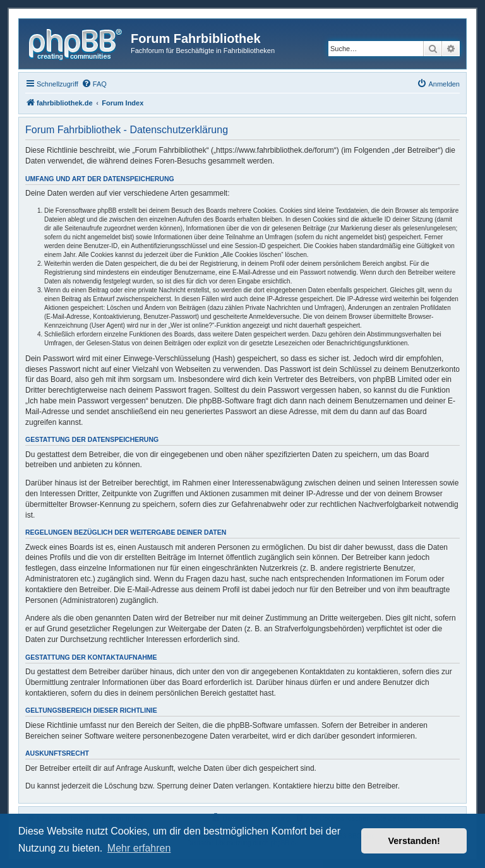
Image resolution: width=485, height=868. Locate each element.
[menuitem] (94, 84)
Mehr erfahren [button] (139, 848)
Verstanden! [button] (414, 841)
